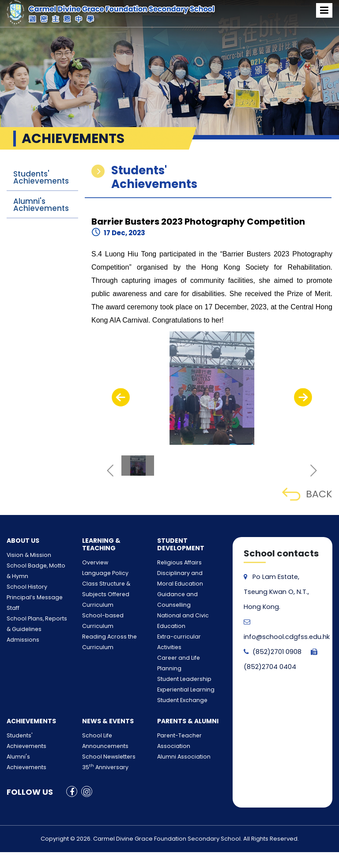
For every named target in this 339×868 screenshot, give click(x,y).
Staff (12, 608)
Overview (92, 563)
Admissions (20, 640)
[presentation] (121, 397)
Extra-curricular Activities (186, 626)
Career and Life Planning (185, 637)
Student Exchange (178, 669)
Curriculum (95, 605)
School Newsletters (104, 725)
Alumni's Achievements (41, 205)
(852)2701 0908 (272, 652)
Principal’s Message (30, 598)
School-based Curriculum (112, 616)
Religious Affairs (176, 563)
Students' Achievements (41, 177)
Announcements (101, 715)
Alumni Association (180, 725)
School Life (94, 704)
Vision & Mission (25, 555)
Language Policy (101, 573)
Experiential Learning (181, 658)
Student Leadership (180, 648)
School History (23, 587)
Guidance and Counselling (188, 595)
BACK (307, 494)
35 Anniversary (101, 736)
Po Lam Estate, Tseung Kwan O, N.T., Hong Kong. (275, 592)
